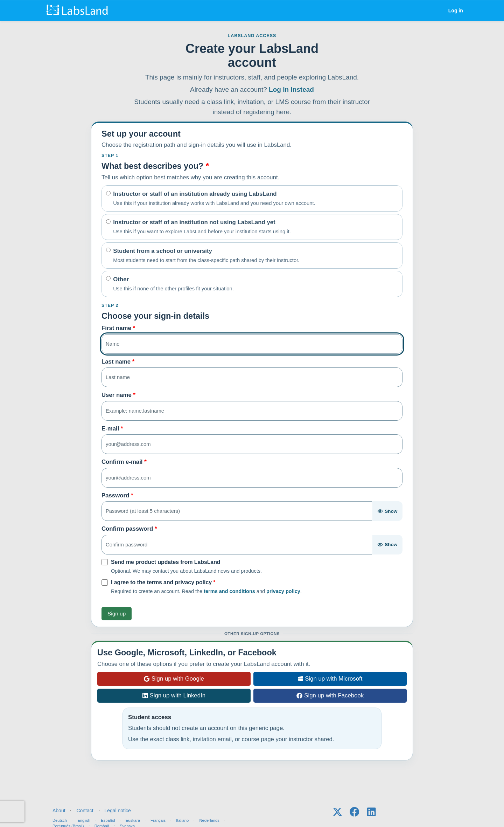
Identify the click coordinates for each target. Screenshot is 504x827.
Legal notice (118, 811)
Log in (456, 11)
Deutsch (60, 820)
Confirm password (129, 529)
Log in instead (291, 89)
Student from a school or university (206, 256)
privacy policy (283, 591)
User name (118, 395)
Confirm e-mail (124, 462)
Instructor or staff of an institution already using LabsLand (214, 199)
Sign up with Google (174, 679)
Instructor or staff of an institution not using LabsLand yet (202, 227)
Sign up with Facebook (330, 695)
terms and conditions (229, 591)
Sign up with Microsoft (330, 679)
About (59, 811)
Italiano (182, 820)
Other (173, 284)
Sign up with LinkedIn (174, 695)
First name (118, 328)
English (84, 820)
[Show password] (387, 511)
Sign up (117, 614)
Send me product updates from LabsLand (166, 562)
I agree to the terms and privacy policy (163, 582)
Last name (118, 362)
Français (158, 820)
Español (108, 820)
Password (117, 495)
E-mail (112, 429)
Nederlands (209, 820)
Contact (85, 811)
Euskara (133, 820)
